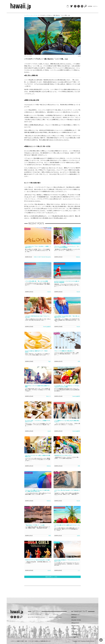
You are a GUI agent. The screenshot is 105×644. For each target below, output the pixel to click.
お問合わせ (75, 637)
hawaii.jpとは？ (76, 614)
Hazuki (49, 292)
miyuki (49, 431)
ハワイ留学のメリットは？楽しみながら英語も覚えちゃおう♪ (67, 421)
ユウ (79, 570)
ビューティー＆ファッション (37, 617)
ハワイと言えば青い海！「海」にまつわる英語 (36, 281)
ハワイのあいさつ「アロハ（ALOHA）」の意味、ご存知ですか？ (38, 247)
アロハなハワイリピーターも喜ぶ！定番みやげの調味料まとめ (38, 456)
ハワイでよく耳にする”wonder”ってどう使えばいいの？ (67, 491)
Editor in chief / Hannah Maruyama (42, 257)
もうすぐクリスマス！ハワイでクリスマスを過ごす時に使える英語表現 (67, 282)
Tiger (49, 361)
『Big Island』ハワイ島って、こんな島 (35, 525)
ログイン (95, 6)
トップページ (28, 15)
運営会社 (74, 617)
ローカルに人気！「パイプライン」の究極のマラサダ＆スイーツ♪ (38, 421)
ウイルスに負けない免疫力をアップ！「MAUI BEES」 (36, 351)
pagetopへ (101, 640)
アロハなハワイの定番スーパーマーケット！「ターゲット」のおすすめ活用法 (67, 247)
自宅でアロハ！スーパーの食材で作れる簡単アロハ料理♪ (38, 386)
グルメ (47, 614)
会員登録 (90, 6)
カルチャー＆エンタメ (56, 617)
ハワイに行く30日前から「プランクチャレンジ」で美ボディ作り (67, 560)
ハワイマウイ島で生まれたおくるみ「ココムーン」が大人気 (38, 317)
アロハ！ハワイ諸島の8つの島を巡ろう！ (64, 351)
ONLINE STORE (76, 620)
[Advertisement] (52, 591)
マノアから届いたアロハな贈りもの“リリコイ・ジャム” (67, 526)
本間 (79, 361)
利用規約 (74, 629)
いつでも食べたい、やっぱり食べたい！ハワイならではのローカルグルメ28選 (67, 386)
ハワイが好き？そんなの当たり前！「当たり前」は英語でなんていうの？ (67, 317)
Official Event (75, 623)
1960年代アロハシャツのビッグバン (63, 455)
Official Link (75, 626)
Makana (78, 257)
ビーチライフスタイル (35, 614)
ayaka (78, 536)
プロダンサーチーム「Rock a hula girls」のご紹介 (38, 560)
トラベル (35, 15)
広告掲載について (77, 634)
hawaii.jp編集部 (47, 327)
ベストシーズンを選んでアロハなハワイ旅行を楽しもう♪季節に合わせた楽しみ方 (38, 491)
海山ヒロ (48, 396)
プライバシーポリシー (78, 631)
